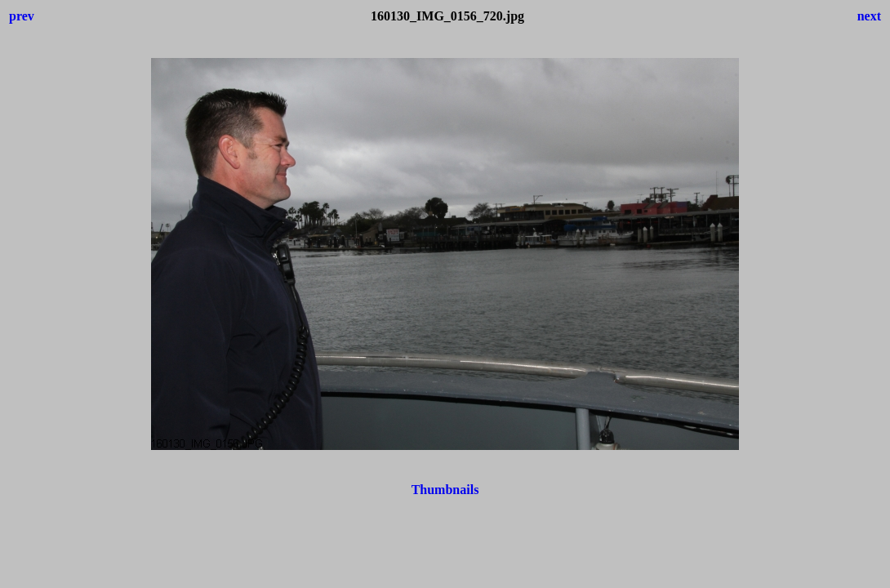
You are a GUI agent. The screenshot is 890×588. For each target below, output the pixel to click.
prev (22, 16)
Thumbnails (445, 490)
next (869, 16)
